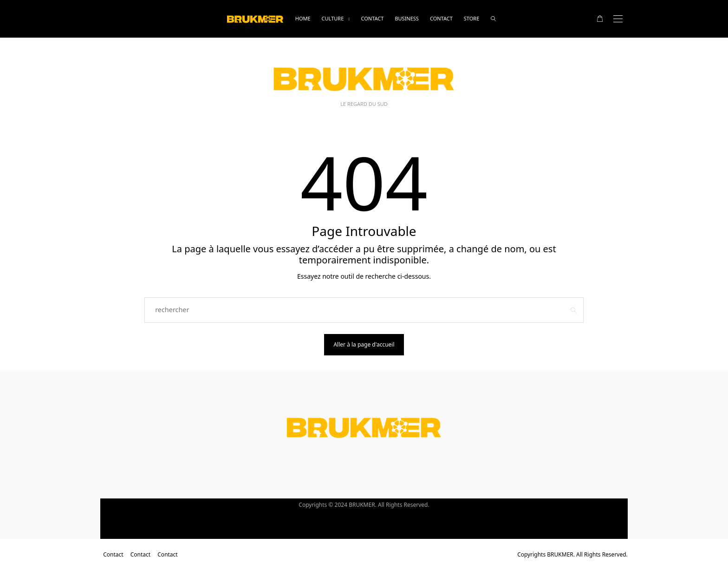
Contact (372, 18)
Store (471, 18)
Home (303, 18)
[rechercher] (493, 19)
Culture (333, 18)
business (407, 18)
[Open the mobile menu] (618, 19)
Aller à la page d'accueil (364, 344)
